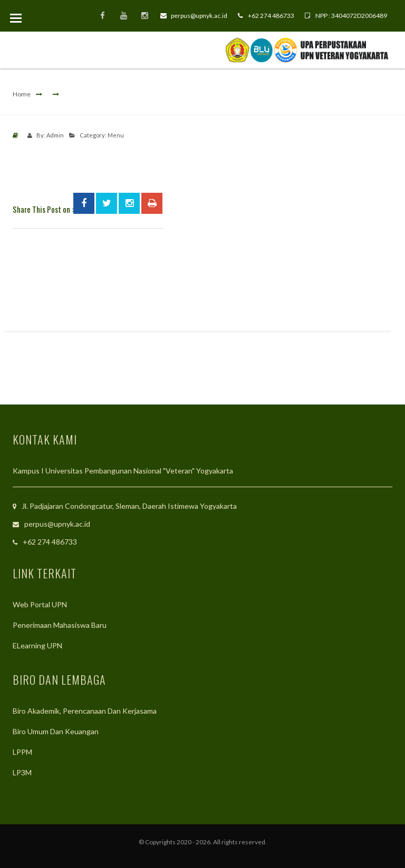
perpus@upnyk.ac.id (194, 16)
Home (22, 94)
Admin (55, 135)
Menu (116, 135)
